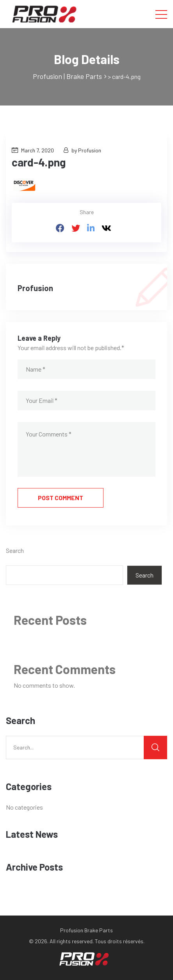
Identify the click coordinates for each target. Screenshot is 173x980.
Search (15, 550)
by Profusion (82, 150)
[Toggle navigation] (161, 14)
